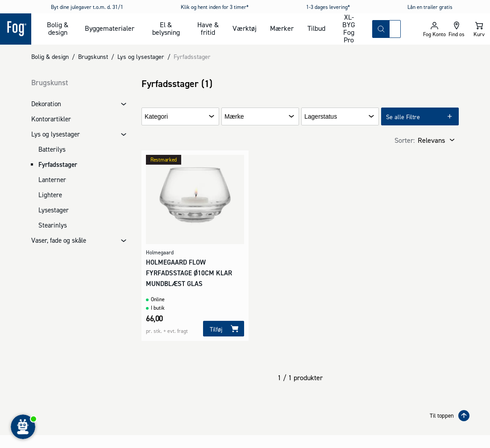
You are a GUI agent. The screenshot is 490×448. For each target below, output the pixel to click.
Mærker (282, 28)
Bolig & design (58, 28)
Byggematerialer (110, 28)
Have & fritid (208, 28)
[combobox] (395, 29)
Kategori (156, 117)
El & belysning (166, 28)
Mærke (234, 117)
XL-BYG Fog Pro (349, 29)
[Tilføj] (224, 329)
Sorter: (405, 140)
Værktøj (245, 28)
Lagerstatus (321, 117)
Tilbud (316, 28)
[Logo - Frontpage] (16, 29)
